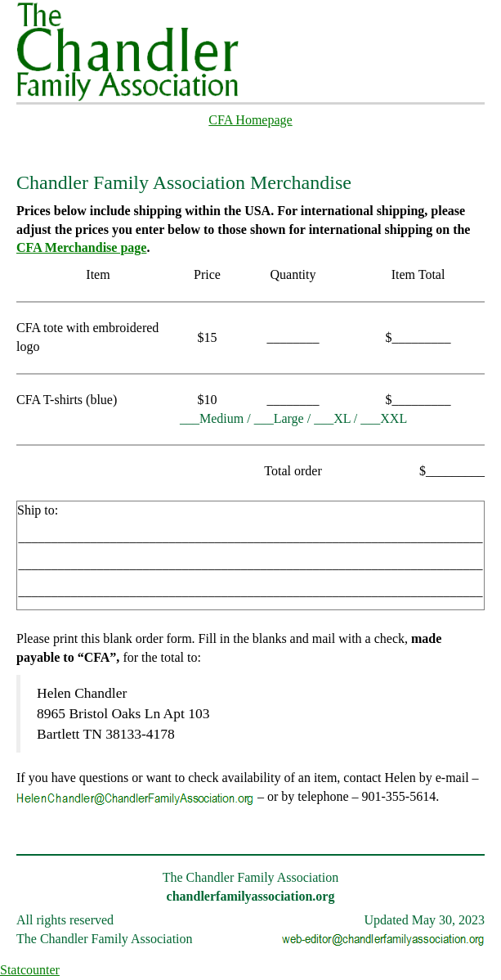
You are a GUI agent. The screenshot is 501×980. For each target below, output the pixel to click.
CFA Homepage (250, 120)
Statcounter (30, 970)
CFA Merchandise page (81, 247)
